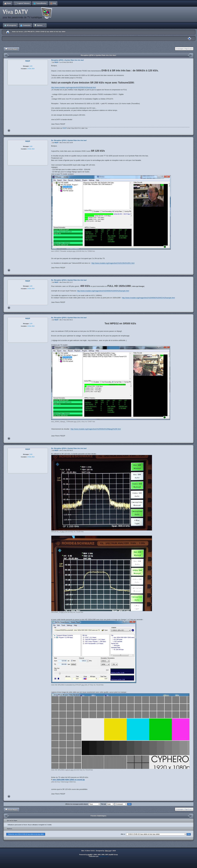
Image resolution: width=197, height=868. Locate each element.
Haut (9, 131)
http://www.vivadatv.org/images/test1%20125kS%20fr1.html (113, 263)
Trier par (108, 804)
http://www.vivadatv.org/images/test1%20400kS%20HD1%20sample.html (148, 298)
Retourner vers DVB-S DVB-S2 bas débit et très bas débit (26, 834)
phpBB (90, 855)
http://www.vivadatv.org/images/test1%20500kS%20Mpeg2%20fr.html (96, 429)
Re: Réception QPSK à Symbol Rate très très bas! (69, 140)
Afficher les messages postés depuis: (83, 804)
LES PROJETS (29, 32)
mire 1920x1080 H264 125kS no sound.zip (69, 780)
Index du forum (17, 32)
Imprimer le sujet (189, 39)
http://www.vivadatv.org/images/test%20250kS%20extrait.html (74, 87)
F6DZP (56, 62)
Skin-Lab (108, 851)
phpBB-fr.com (104, 856)
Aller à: (123, 834)
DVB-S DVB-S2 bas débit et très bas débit (51, 32)
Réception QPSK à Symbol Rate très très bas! (98, 55)
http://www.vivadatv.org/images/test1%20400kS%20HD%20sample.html (103, 291)
